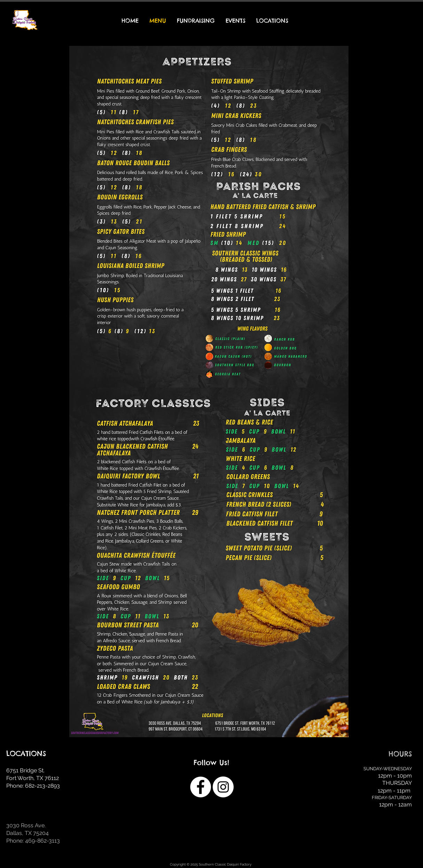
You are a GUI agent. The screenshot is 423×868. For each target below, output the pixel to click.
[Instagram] (223, 787)
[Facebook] (201, 787)
